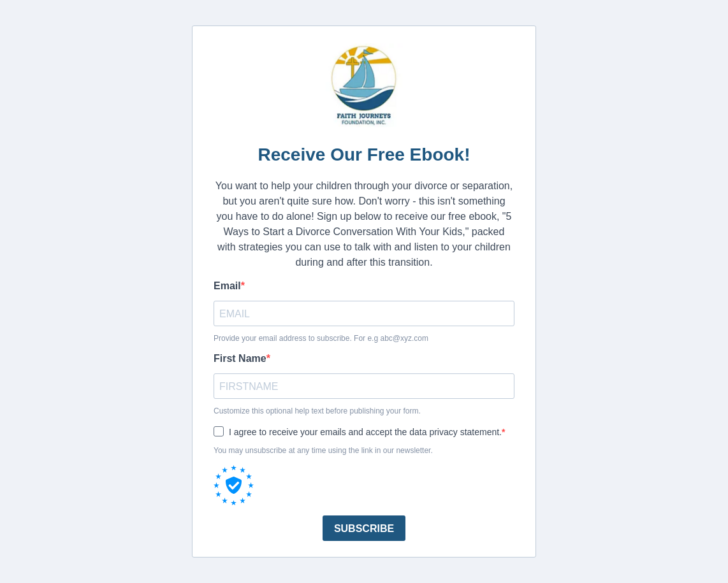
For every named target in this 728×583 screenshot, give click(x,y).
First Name (240, 358)
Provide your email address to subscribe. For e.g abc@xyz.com (321, 338)
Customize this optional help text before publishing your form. (317, 411)
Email (227, 286)
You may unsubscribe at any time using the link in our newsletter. (323, 450)
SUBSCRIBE (364, 529)
